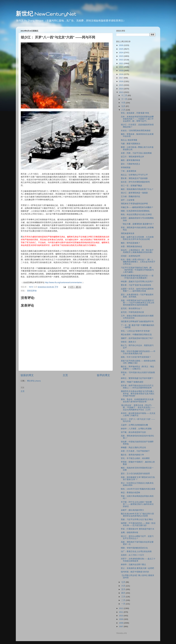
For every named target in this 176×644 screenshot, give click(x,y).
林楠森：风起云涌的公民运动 (133, 447)
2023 (121, 56)
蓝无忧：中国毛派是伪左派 (132, 312)
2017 (121, 78)
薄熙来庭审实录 (128, 233)
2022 (121, 60)
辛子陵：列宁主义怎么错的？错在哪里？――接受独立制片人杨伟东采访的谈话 (137, 504)
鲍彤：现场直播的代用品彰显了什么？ (137, 189)
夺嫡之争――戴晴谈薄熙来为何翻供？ (137, 207)
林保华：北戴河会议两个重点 (133, 565)
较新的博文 (27, 375)
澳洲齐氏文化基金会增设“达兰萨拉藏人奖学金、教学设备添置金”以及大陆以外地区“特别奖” (138, 394)
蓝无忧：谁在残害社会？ (131, 308)
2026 (121, 45)
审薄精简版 (126, 168)
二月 (123, 600)
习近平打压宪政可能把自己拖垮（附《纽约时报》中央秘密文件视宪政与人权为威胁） (137, 270)
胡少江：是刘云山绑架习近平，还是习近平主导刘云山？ (137, 537)
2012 (121, 608)
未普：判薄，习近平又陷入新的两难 (136, 153)
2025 (121, 49)
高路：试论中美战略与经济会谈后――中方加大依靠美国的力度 (138, 352)
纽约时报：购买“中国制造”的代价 (135, 572)
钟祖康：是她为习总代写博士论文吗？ (137, 282)
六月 (123, 586)
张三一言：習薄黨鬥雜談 (131, 186)
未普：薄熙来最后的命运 (131, 247)
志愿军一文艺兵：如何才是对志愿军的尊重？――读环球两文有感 (137, 290)
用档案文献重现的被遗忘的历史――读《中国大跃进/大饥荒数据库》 (137, 277)
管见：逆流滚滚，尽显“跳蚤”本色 (135, 113)
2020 (121, 67)
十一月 (124, 99)
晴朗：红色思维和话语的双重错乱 (135, 211)
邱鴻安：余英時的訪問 (130, 256)
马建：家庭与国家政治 (130, 144)
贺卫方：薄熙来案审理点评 (132, 157)
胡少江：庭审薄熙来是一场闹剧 (134, 193)
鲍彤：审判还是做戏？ (130, 243)
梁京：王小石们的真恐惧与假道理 (135, 474)
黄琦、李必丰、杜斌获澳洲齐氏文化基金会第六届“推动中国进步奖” (137, 401)
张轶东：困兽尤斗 (129, 342)
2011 (121, 612)
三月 (123, 597)
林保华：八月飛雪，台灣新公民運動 (136, 429)
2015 (121, 85)
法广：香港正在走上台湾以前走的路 (136, 551)
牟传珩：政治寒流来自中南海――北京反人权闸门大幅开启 (138, 414)
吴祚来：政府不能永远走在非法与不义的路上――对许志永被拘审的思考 (137, 387)
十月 (123, 103)
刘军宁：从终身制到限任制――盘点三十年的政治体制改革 (138, 560)
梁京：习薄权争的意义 (130, 164)
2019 (121, 71)
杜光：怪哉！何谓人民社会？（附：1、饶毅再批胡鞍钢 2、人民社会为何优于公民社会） (138, 262)
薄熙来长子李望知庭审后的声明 (134, 204)
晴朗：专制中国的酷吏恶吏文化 (134, 548)
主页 (65, 375)
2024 (121, 53)
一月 (123, 604)
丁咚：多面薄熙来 (129, 171)
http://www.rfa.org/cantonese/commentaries (63, 282)
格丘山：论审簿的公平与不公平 (134, 175)
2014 (121, 89)
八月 (123, 110)
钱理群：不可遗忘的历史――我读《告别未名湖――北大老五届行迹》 (138, 524)
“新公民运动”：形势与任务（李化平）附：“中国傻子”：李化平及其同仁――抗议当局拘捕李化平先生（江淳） (138, 408)
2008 (121, 623)
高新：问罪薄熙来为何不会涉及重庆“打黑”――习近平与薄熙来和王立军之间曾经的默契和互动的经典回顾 (138, 303)
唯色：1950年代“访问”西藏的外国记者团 (138, 489)
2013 (121, 92)
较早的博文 (103, 375)
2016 (121, 81)
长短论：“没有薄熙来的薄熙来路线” (136, 131)
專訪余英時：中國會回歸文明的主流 (136, 335)
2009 (121, 619)
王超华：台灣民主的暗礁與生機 (134, 425)
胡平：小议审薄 (128, 200)
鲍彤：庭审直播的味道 (130, 160)
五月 (123, 589)
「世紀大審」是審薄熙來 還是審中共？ (137, 224)
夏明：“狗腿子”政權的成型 (132, 382)
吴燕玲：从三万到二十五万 (132, 555)
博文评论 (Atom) (34, 381)
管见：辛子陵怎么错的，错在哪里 (135, 458)
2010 (121, 616)
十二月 (124, 95)
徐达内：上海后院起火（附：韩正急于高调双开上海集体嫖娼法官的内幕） (137, 251)
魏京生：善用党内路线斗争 (132, 455)
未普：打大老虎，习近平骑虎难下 (135, 451)
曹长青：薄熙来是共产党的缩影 (134, 178)
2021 (121, 63)
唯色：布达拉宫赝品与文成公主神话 (136, 215)
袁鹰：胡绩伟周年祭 (130, 533)
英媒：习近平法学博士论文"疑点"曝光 (137, 519)
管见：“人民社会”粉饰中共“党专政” (136, 331)
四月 (123, 593)
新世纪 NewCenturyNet (46, 14)
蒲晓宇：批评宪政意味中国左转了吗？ (137, 338)
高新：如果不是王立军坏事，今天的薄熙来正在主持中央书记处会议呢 (137, 238)
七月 (123, 582)
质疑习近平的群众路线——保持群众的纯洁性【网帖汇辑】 (138, 362)
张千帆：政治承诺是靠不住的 (133, 432)
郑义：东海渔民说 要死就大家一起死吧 (137, 568)
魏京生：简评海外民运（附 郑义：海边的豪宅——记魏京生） (137, 368)
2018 (121, 74)
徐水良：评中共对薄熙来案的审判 (135, 182)
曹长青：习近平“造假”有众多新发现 (136, 285)
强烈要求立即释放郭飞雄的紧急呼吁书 (137, 322)
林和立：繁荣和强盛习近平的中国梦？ (137, 378)
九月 (123, 106)
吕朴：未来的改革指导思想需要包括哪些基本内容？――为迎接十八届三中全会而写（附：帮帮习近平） (137, 119)
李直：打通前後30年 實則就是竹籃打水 (138, 529)
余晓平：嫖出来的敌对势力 (132, 510)
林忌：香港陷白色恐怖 (130, 493)
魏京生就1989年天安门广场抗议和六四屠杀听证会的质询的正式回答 (137, 515)
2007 (121, 626)
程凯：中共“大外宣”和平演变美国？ (136, 357)
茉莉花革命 (32, 291)
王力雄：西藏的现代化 (130, 197)
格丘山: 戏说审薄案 (129, 140)
